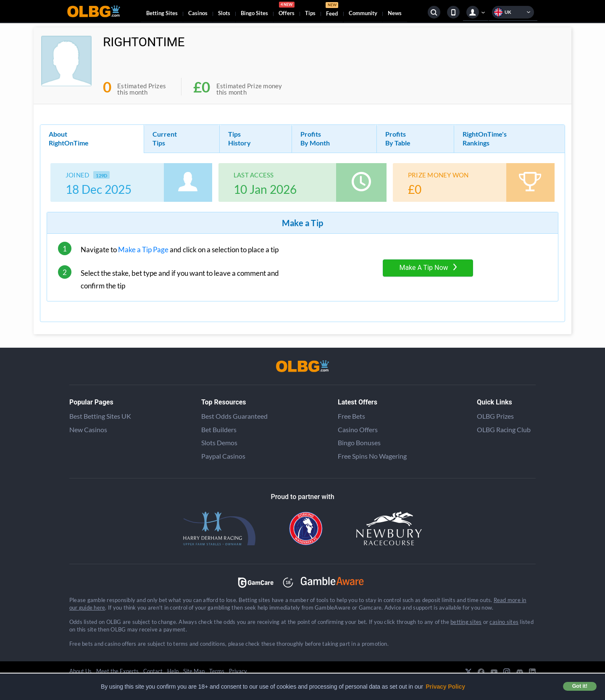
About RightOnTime (69, 138)
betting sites (466, 622)
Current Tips (165, 138)
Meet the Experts (117, 671)
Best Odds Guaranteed (234, 416)
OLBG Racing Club (504, 429)
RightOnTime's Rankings (485, 138)
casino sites (504, 622)
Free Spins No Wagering (372, 456)
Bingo (254, 13)
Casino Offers (358, 429)
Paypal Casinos (223, 456)
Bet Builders (219, 429)
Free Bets (351, 416)
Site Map (194, 671)
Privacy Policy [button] (445, 687)
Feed (332, 10)
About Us (80, 671)
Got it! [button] (580, 686)
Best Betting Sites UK (100, 416)
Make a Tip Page (143, 250)
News (395, 13)
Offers (287, 10)
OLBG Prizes (495, 416)
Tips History (239, 138)
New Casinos (88, 429)
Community (363, 13)
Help (173, 671)
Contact (153, 671)
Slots (224, 13)
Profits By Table (398, 138)
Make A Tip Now (428, 268)
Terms (217, 671)
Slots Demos (219, 442)
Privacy (238, 671)
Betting (162, 13)
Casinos (198, 13)
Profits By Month (315, 138)
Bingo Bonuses (359, 442)
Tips (310, 13)
